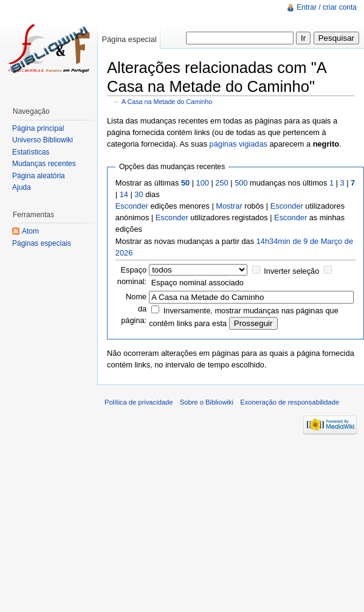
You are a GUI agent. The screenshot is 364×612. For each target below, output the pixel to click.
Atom (30, 231)
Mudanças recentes (44, 164)
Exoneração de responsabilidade (290, 402)
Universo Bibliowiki (43, 140)
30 (139, 194)
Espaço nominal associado (197, 283)
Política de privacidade (139, 402)
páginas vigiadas (239, 144)
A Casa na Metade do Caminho (167, 102)
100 (203, 183)
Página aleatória (39, 176)
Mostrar (229, 206)
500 (241, 183)
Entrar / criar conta (327, 7)
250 (221, 183)
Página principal (38, 128)
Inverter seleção (291, 271)
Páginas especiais (42, 243)
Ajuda (22, 187)
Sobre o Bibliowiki (207, 402)
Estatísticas (31, 152)
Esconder (132, 206)
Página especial (129, 39)
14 (124, 194)
